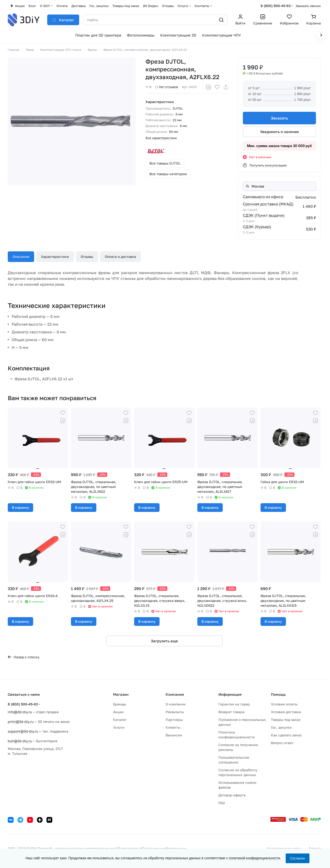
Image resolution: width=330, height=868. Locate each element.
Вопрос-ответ (282, 743)
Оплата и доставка (120, 257)
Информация (230, 694)
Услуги (119, 727)
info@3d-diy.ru (20, 712)
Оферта (315, 848)
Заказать (279, 118)
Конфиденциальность (284, 848)
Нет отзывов (167, 87)
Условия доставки (286, 712)
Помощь (278, 694)
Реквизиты (175, 712)
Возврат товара (231, 712)
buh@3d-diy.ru (20, 741)
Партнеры (174, 720)
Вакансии (174, 735)
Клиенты (173, 727)
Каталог (120, 720)
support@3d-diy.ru (23, 731)
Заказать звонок (308, 6)
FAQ (222, 803)
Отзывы (87, 257)
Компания (175, 694)
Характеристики (55, 257)
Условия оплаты (284, 704)
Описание (21, 257)
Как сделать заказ (286, 735)
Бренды (119, 704)
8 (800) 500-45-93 (276, 6)
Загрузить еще (164, 641)
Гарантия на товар (234, 704)
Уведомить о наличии (279, 132)
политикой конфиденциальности (254, 858)
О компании (176, 704)
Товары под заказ (286, 720)
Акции (118, 712)
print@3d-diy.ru (21, 722)
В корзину (20, 507)
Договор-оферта (232, 795)
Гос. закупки (281, 727)
